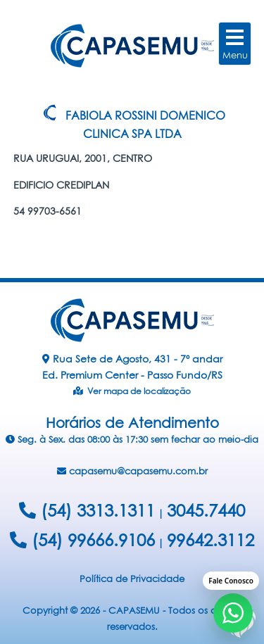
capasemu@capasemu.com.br (132, 471)
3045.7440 (206, 510)
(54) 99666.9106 (82, 540)
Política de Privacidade (132, 579)
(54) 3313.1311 (87, 510)
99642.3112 (210, 540)
